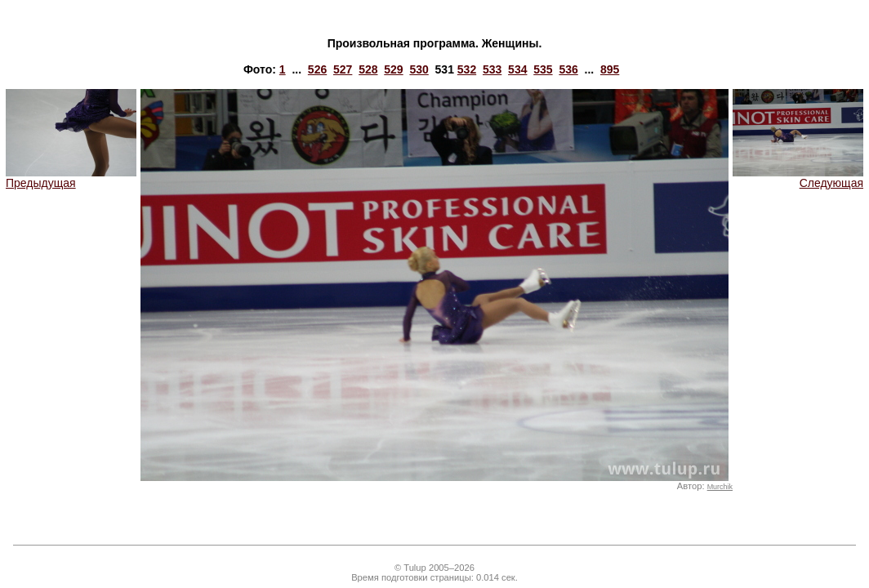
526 (317, 69)
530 (419, 69)
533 (492, 69)
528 (368, 69)
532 (467, 69)
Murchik (720, 487)
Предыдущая (71, 178)
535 (543, 69)
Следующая (798, 178)
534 (517, 69)
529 (393, 69)
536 (568, 69)
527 (343, 69)
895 (610, 69)
